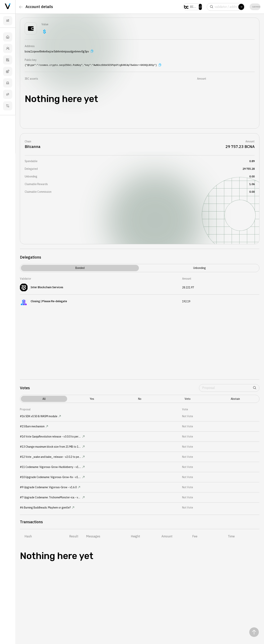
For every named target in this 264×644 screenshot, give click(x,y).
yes (92, 399)
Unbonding (200, 268)
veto (188, 399)
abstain (235, 399)
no (140, 399)
